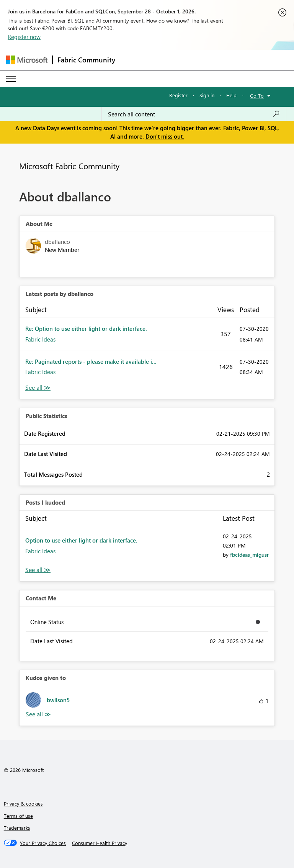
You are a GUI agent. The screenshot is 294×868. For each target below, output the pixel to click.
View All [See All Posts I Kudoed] (38, 570)
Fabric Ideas (40, 339)
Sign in (207, 95)
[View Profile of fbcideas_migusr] (249, 555)
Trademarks (17, 828)
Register (178, 95)
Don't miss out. (165, 136)
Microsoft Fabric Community (69, 166)
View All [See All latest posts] (38, 388)
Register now (24, 37)
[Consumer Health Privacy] (100, 843)
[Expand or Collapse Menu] (11, 79)
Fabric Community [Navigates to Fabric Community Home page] (86, 60)
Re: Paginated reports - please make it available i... (91, 361)
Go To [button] (257, 96)
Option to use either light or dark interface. (81, 540)
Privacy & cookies (23, 803)
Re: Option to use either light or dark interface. (86, 329)
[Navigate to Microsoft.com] (27, 60)
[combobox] (194, 114)
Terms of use (18, 816)
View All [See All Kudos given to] (38, 714)
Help (231, 95)
